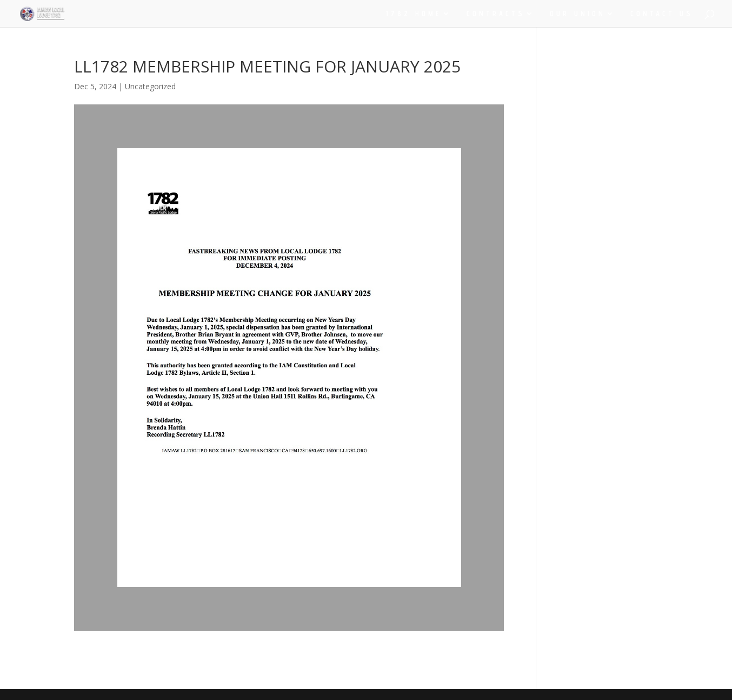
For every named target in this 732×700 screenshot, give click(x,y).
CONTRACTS (496, 14)
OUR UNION (578, 14)
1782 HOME (414, 14)
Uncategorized (150, 86)
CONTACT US (662, 14)
